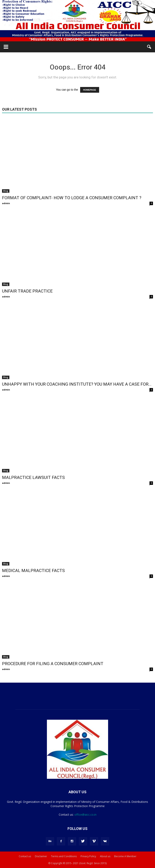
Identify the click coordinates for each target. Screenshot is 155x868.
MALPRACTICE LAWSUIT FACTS (33, 477)
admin (6, 203)
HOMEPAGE (90, 90)
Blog (6, 191)
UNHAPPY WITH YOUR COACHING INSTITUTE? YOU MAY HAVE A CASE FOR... (77, 384)
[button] (149, 47)
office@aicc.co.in (85, 815)
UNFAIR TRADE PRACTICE (27, 291)
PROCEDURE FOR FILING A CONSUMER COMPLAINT (53, 664)
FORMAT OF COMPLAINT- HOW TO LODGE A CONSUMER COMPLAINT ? (72, 198)
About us (105, 856)
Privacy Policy (88, 856)
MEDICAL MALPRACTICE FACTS (33, 571)
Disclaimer (41, 856)
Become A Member (125, 856)
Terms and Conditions (64, 856)
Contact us (25, 856)
